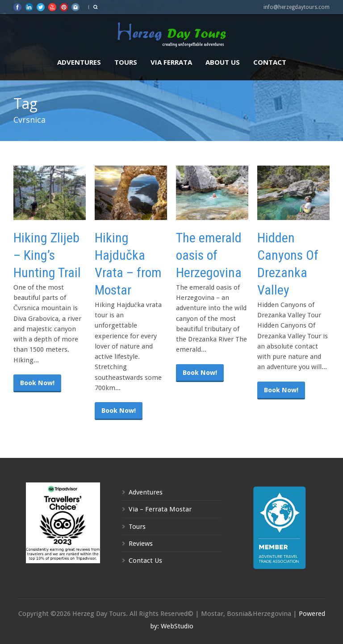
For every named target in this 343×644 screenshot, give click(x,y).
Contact (270, 62)
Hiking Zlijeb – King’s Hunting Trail (47, 255)
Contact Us (145, 561)
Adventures (79, 62)
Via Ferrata (171, 62)
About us (223, 62)
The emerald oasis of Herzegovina (209, 255)
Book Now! (37, 383)
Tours (126, 62)
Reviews (141, 544)
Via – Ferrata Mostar (160, 509)
